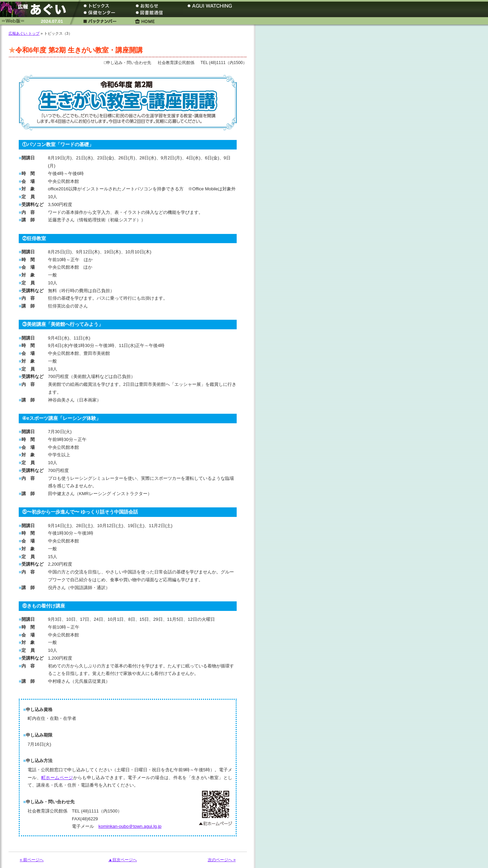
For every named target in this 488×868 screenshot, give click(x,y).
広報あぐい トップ (24, 33)
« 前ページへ (32, 860)
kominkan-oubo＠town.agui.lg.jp (130, 826)
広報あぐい (36, 9)
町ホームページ (57, 778)
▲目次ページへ (123, 860)
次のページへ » (222, 860)
